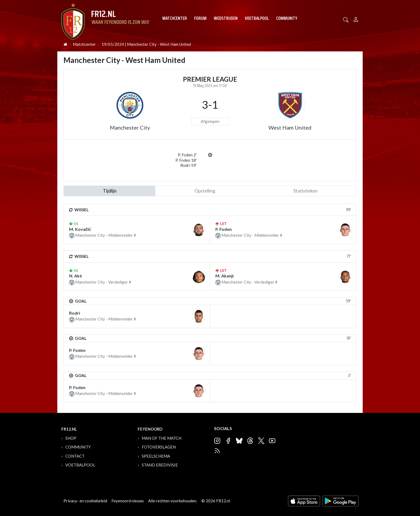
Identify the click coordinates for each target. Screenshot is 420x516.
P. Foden (224, 229)
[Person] (356, 19)
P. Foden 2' (187, 155)
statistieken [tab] (305, 191)
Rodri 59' (188, 165)
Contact (75, 456)
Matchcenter (175, 18)
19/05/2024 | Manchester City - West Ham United (146, 44)
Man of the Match (162, 438)
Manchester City (130, 127)
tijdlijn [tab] (110, 191)
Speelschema (156, 456)
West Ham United (290, 127)
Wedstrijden (226, 18)
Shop (71, 438)
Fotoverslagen (159, 447)
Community (287, 18)
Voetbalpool (257, 18)
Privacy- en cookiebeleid (85, 501)
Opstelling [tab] (205, 191)
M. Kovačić (80, 229)
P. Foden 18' (186, 160)
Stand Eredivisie (160, 465)
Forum (200, 18)
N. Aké (76, 276)
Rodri (75, 313)
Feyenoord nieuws (128, 501)
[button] (346, 19)
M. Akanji (224, 276)
